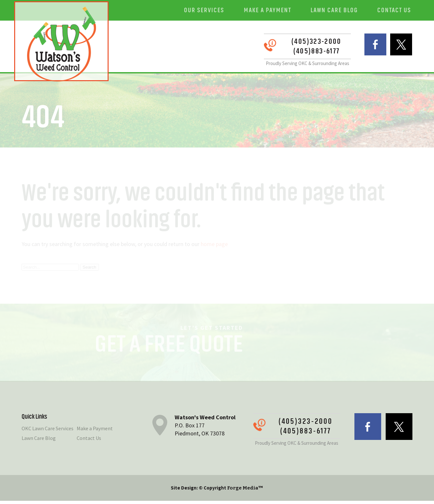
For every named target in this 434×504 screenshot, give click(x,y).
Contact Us (395, 11)
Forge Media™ (245, 491)
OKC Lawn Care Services (48, 432)
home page (214, 247)
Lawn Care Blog (338, 11)
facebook (368, 49)
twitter (399, 49)
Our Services (212, 11)
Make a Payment (273, 11)
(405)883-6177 (305, 53)
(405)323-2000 (305, 43)
